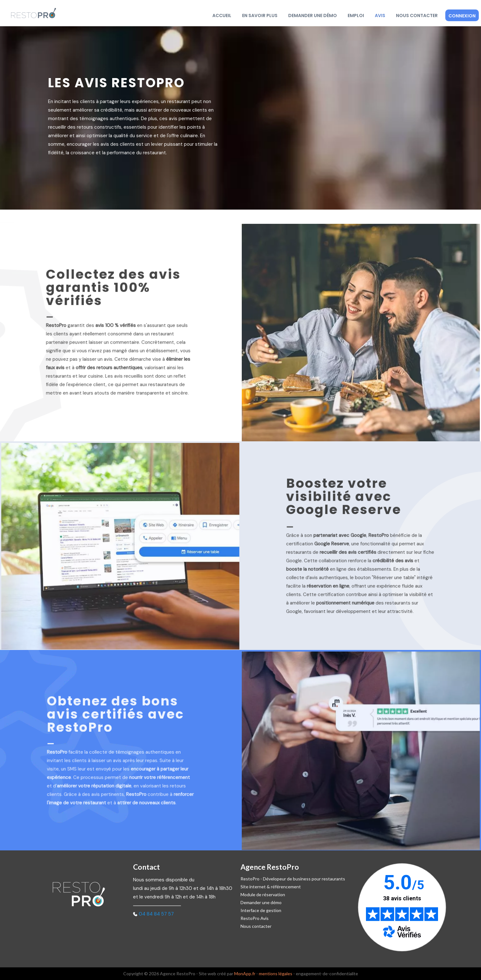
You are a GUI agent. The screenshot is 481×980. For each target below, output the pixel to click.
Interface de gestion (261, 910)
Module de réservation (263, 894)
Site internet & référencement (271, 887)
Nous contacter (417, 15)
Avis (380, 15)
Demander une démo (313, 15)
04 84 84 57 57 (156, 914)
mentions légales (276, 974)
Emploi (356, 15)
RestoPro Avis (255, 918)
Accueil (222, 15)
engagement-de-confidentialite (327, 974)
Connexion (462, 16)
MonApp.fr (245, 974)
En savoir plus (260, 15)
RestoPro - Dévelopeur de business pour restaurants (293, 879)
